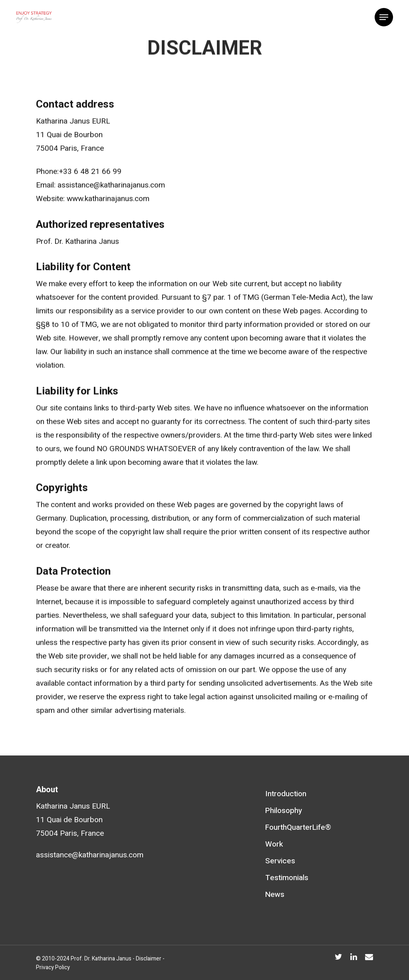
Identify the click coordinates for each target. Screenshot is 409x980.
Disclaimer (149, 959)
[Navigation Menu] (384, 17)
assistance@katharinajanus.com (90, 855)
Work (274, 844)
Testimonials (287, 878)
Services (280, 861)
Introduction (286, 794)
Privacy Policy (53, 967)
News (275, 895)
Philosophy (284, 811)
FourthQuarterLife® (298, 827)
